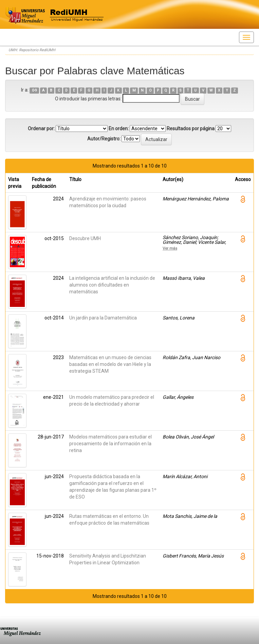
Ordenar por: (41, 129)
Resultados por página (191, 129)
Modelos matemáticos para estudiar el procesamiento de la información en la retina (110, 444)
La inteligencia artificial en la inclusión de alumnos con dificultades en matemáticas (112, 285)
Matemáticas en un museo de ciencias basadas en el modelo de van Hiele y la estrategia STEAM (110, 364)
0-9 (34, 90)
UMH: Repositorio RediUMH (32, 50)
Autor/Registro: (104, 139)
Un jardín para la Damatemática (103, 318)
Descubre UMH (85, 238)
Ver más (170, 248)
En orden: (119, 129)
